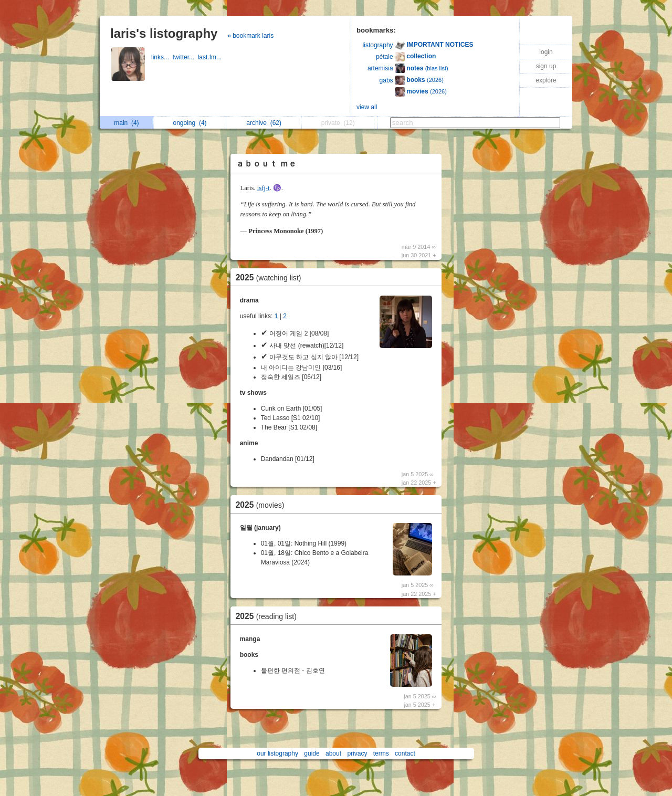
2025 (271, 277)
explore (546, 80)
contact (405, 753)
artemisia (380, 68)
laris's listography (164, 33)
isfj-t (264, 188)
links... (162, 57)
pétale (385, 57)
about (333, 753)
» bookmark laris (250, 36)
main (126, 123)
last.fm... (211, 57)
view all (367, 107)
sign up (546, 66)
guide (312, 753)
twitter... (185, 57)
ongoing (190, 123)
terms (381, 753)
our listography (277, 753)
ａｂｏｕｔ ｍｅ (266, 164)
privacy (357, 753)
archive (264, 123)
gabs (386, 80)
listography (378, 45)
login (546, 52)
